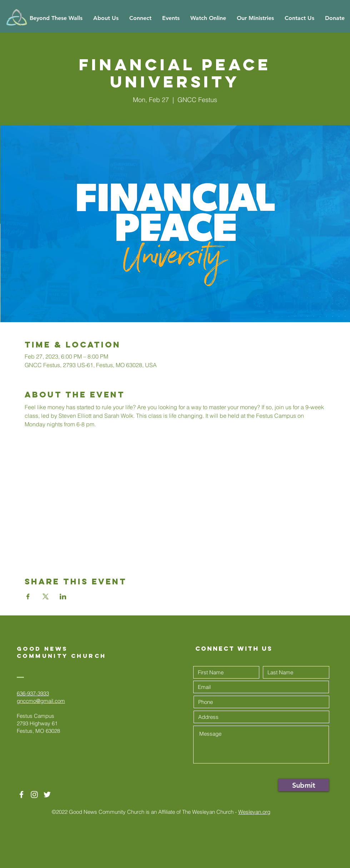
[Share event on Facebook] (28, 597)
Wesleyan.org (254, 812)
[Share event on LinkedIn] (63, 597)
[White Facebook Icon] (21, 795)
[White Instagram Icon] (34, 795)
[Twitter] (47, 795)
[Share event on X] (46, 597)
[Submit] (304, 785)
